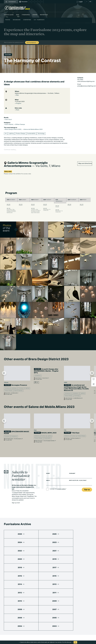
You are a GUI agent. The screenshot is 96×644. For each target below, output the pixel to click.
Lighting (11, 134)
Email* (48, 477)
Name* (48, 470)
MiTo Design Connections (82, 611)
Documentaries (60, 624)
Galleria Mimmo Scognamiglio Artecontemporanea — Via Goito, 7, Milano (37, 93)
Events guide (9, 15)
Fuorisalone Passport (81, 606)
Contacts (77, 616)
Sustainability (31, 134)
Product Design (20, 134)
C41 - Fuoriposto (39, 20)
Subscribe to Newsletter (80, 631)
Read (17, 110)
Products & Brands (61, 627)
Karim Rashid (9, 125)
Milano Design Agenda (42, 596)
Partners (77, 608)
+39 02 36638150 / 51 (11, 609)
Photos (8, 20)
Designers (39, 609)
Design (57, 597)
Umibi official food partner (82, 614)
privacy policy (61, 486)
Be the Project (59, 605)
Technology (41, 134)
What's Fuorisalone (80, 603)
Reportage (44, 15)
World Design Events (42, 599)
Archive (57, 607)
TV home (58, 619)
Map (18, 15)
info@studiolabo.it (11, 611)
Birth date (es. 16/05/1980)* (79, 477)
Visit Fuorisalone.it (32, 43)
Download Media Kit (81, 598)
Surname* (74, 470)
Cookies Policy (17, 630)
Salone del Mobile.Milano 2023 (33, 130)
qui (70, 642)
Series (57, 622)
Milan (57, 595)
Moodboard (17, 20)
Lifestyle (58, 600)
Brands (38, 607)
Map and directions (85, 160)
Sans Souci (8, 120)
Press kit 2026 (79, 601)
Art (6, 134)
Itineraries (26, 15)
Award (35, 15)
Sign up (87, 486)
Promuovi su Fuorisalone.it (84, 595)
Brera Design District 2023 (13, 130)
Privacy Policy (8, 630)
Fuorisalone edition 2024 (43, 626)
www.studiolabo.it (11, 613)
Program (18, 104)
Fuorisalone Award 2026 (43, 604)
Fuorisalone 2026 (60, 602)
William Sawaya (20, 125)
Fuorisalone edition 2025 (43, 623)
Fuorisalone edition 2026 (43, 621)
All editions (39, 629)
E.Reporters (27, 20)
